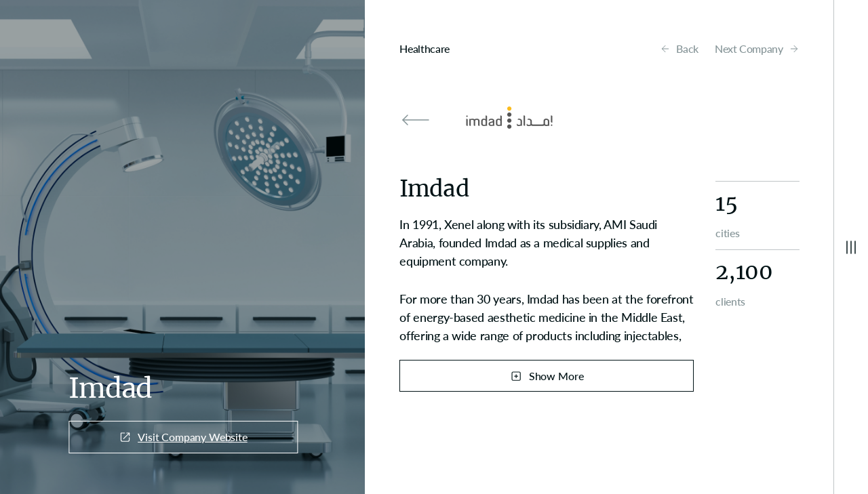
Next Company (757, 48)
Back (679, 48)
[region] (547, 280)
